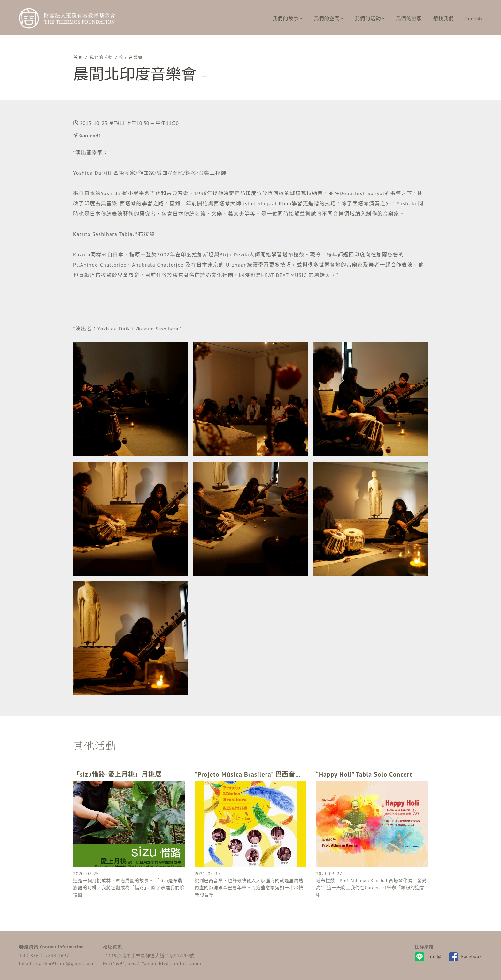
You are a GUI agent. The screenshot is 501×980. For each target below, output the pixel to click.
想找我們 (443, 19)
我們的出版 (409, 19)
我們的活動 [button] (368, 19)
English (474, 19)
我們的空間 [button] (327, 19)
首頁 (78, 57)
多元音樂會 (131, 57)
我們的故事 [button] (286, 19)
